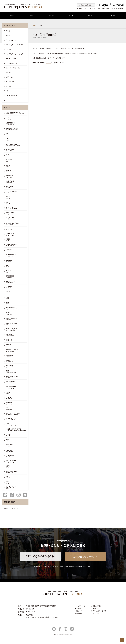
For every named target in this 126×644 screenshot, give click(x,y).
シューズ (8, 86)
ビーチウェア (9, 82)
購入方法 (95, 613)
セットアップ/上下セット (13, 68)
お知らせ (79, 608)
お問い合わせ (97, 608)
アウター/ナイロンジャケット (14, 45)
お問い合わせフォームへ (88, 556)
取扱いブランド (97, 606)
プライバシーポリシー (100, 611)
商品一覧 (79, 611)
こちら (49, 63)
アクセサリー (9, 100)
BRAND (51, 16)
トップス (8, 49)
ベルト (7, 91)
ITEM (31, 16)
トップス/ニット (10, 59)
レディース (8, 77)
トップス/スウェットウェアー (14, 54)
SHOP (71, 16)
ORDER (91, 16)
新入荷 (7, 31)
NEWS (12, 16)
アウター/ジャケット (12, 40)
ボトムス (8, 72)
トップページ (80, 606)
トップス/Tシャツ (11, 63)
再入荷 (7, 35)
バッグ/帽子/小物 (11, 96)
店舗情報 (79, 613)
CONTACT (113, 16)
